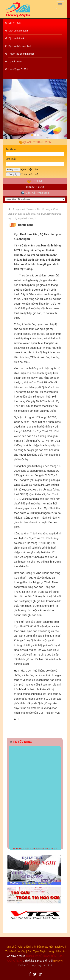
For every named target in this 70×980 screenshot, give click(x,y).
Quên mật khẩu (29, 169)
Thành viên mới (30, 174)
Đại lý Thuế (14, 23)
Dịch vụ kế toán (17, 38)
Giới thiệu (24, 947)
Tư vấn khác (15, 62)
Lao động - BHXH (18, 69)
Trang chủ (10, 947)
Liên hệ (60, 951)
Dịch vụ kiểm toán (18, 31)
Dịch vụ (60, 947)
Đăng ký (13, 174)
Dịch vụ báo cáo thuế (20, 46)
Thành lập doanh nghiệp (21, 54)
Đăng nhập (13, 169)
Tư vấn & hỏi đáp (15, 951)
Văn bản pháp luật (42, 947)
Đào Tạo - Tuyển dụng (41, 951)
